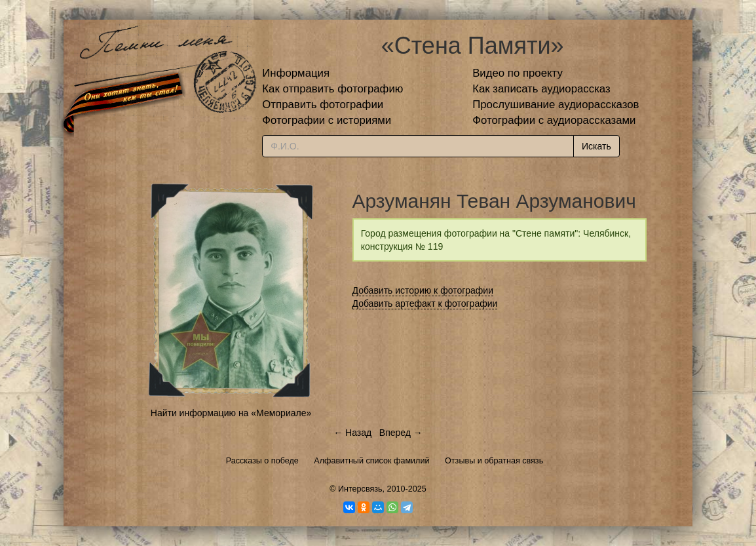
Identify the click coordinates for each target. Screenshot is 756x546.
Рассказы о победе (262, 461)
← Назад (352, 433)
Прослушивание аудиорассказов (556, 105)
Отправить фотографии (323, 105)
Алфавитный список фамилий (371, 461)
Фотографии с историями (327, 120)
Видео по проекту (518, 73)
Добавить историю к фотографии (423, 290)
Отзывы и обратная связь (494, 461)
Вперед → (401, 433)
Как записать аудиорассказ (541, 89)
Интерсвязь (360, 489)
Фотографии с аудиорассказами (554, 120)
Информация (296, 73)
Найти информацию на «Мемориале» (231, 413)
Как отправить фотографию (332, 89)
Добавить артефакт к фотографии (425, 303)
